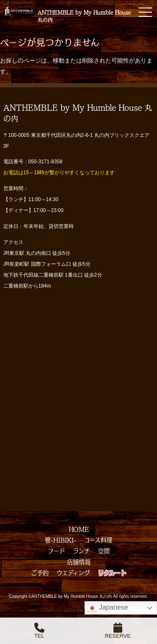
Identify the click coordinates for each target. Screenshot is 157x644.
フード (56, 551)
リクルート (112, 573)
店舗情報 (79, 562)
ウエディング (73, 573)
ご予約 (40, 573)
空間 (104, 551)
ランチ (81, 551)
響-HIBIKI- (60, 540)
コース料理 (98, 540)
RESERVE (118, 631)
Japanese (108, 608)
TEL (39, 631)
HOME (79, 529)
